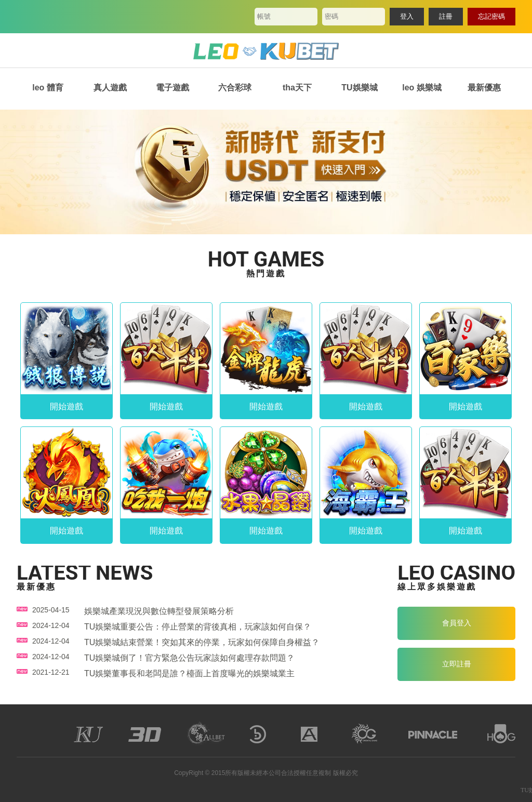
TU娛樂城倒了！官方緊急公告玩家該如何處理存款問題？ (189, 658)
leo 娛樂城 (422, 88)
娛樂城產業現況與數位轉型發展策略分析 (159, 611)
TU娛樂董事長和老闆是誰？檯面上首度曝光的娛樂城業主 (189, 673)
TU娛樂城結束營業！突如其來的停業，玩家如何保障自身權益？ (202, 642)
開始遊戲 (66, 406)
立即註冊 (457, 664)
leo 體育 (48, 88)
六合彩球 (235, 88)
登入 (407, 16)
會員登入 (457, 623)
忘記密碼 (491, 16)
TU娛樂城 (359, 88)
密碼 (331, 16)
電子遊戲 (172, 88)
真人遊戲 (110, 88)
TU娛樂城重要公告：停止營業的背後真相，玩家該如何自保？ (198, 627)
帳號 (264, 16)
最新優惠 (484, 88)
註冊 (446, 16)
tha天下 (297, 88)
